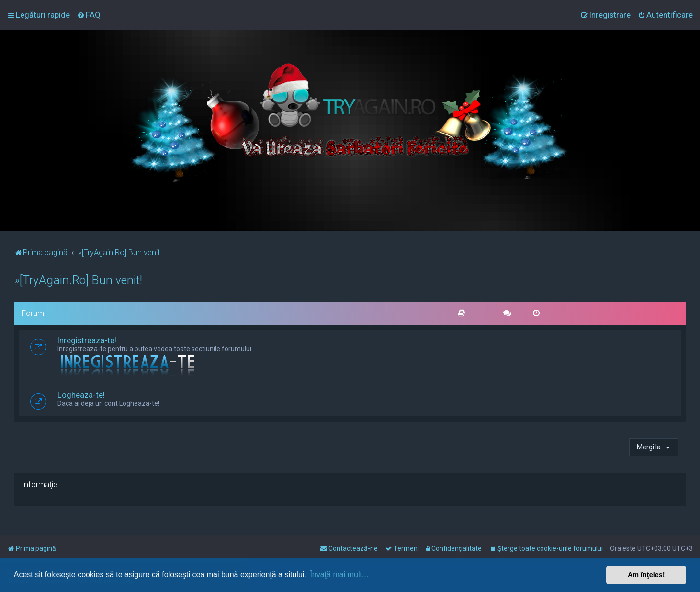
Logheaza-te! (81, 395)
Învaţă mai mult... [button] (339, 575)
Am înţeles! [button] (646, 575)
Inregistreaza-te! (87, 340)
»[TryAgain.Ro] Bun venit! (78, 280)
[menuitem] (89, 15)
